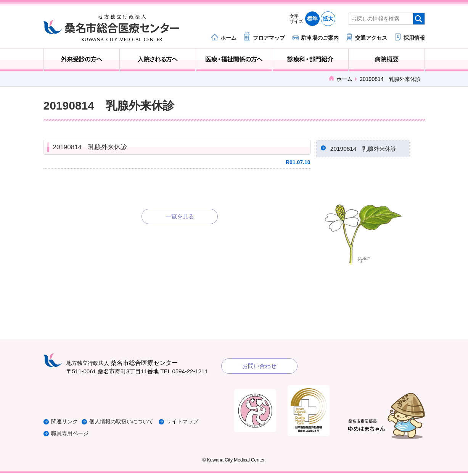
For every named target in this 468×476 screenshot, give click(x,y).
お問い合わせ (259, 369)
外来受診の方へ (82, 60)
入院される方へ (158, 60)
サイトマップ (193, 425)
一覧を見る (180, 216)
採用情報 (414, 38)
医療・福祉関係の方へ (234, 60)
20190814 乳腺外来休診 (90, 147)
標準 (312, 19)
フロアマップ (269, 38)
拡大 (328, 19)
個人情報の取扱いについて (129, 425)
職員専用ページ (71, 436)
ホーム (228, 38)
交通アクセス (371, 38)
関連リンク (65, 425)
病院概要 (387, 60)
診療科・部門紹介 (310, 60)
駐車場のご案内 (320, 38)
